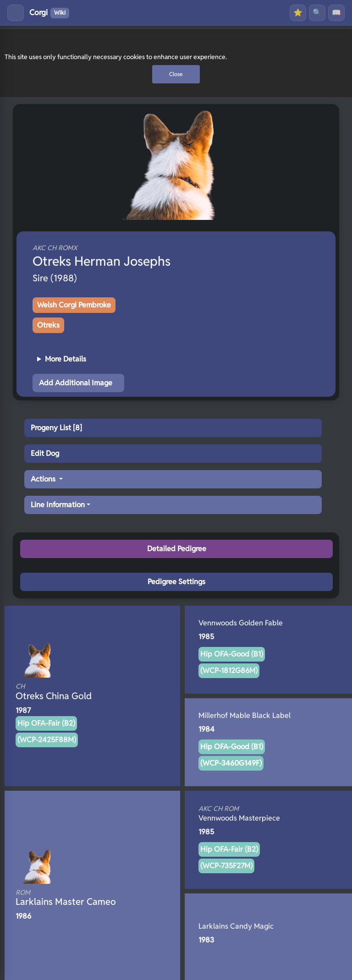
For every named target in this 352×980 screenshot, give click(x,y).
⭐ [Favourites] (298, 13)
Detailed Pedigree (177, 549)
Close (176, 74)
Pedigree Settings (176, 582)
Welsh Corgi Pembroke (74, 305)
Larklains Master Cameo (77, 898)
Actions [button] (44, 479)
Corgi (49, 13)
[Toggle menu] (16, 13)
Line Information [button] (58, 505)
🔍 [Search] (317, 13)
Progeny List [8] (56, 428)
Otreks (48, 325)
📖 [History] (336, 13)
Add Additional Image (76, 383)
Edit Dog (45, 453)
